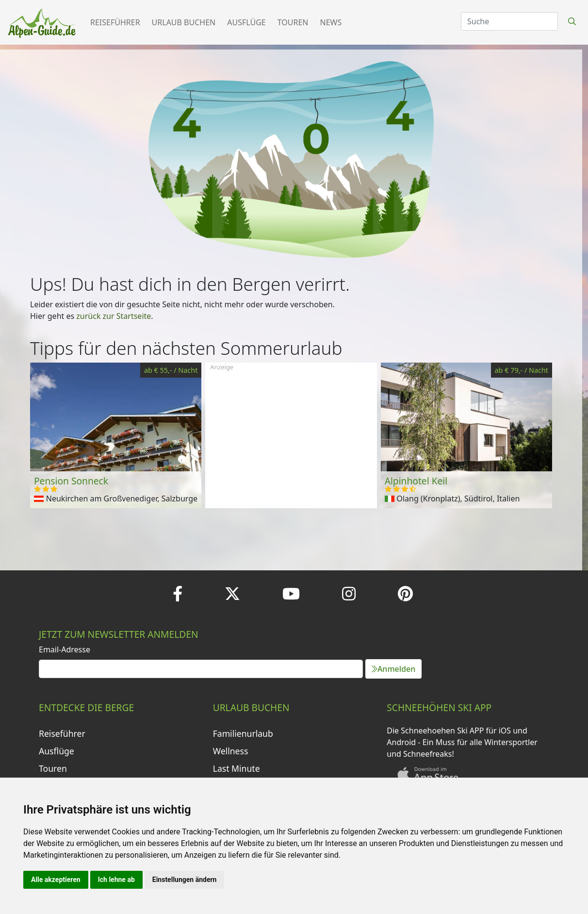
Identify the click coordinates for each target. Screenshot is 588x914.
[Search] (509, 21)
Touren (293, 22)
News (331, 22)
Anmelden (393, 669)
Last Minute (237, 768)
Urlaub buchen (184, 22)
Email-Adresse (65, 649)
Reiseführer (115, 22)
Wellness (231, 751)
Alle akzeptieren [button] (56, 880)
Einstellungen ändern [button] (185, 880)
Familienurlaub (243, 733)
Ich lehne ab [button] (116, 880)
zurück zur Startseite (114, 316)
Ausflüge (246, 22)
